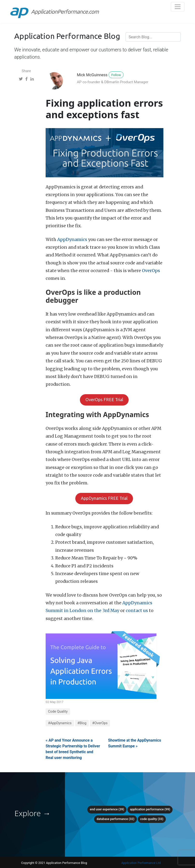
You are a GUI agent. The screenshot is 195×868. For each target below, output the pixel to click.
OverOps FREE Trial (104, 400)
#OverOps (100, 723)
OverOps (151, 271)
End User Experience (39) (107, 809)
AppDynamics (72, 240)
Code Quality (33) (152, 819)
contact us (137, 611)
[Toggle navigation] (178, 7)
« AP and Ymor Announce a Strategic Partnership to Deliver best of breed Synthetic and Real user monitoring (73, 749)
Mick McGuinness (92, 75)
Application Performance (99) (150, 809)
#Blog (82, 723)
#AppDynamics (60, 723)
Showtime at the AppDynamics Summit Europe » (135, 743)
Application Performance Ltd (141, 863)
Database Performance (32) (115, 819)
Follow (116, 75)
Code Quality (58, 712)
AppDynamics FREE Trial (104, 498)
